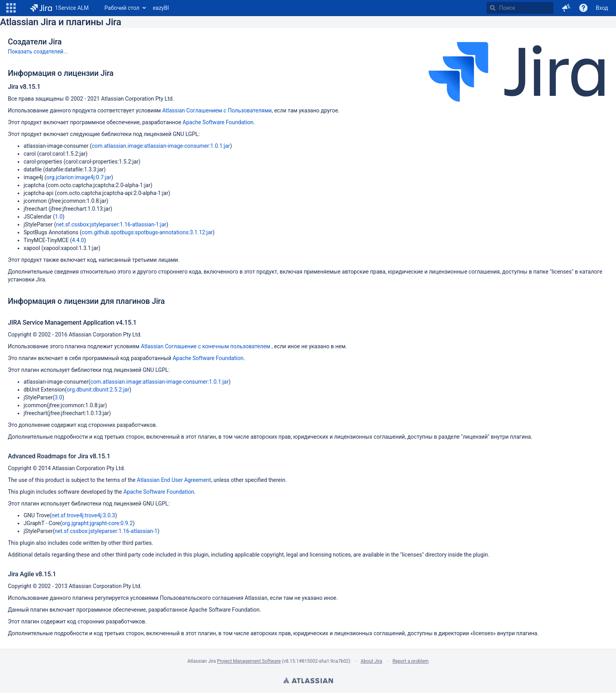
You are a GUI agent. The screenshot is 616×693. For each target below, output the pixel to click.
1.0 (59, 217)
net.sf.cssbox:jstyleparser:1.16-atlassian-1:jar (111, 224)
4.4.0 (78, 240)
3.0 (58, 397)
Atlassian (308, 681)
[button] (11, 8)
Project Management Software (249, 661)
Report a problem (411, 661)
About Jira (371, 661)
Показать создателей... (38, 51)
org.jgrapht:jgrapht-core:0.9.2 (97, 523)
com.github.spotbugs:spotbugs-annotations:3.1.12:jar (147, 232)
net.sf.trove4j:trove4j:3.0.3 (83, 515)
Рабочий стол (122, 8)
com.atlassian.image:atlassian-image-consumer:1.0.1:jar (161, 146)
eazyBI (161, 8)
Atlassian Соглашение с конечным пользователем (206, 346)
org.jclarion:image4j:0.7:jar (79, 177)
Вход (602, 8)
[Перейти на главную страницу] (59, 8)
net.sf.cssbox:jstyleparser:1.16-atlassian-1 (106, 531)
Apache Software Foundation (218, 122)
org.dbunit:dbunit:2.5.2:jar (98, 390)
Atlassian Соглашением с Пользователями (217, 110)
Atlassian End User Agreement (174, 480)
